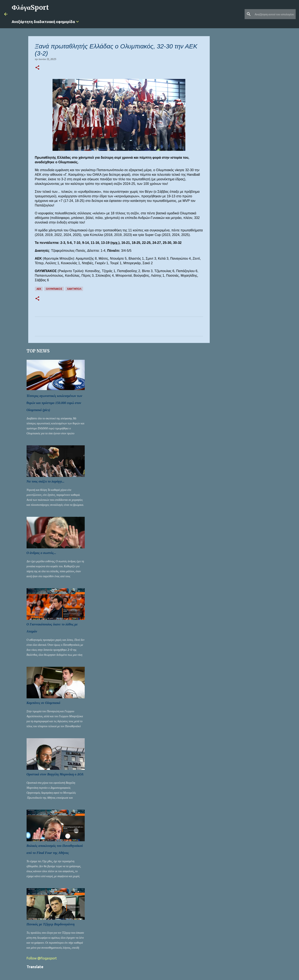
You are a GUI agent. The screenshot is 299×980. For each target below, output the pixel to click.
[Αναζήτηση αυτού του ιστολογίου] (274, 14)
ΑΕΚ (39, 289)
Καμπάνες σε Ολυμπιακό (44, 703)
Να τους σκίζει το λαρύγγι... (46, 481)
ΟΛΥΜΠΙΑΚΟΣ (54, 289)
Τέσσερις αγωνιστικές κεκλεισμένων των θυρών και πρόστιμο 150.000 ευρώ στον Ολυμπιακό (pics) (55, 403)
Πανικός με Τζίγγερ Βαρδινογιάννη (51, 924)
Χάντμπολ (74, 289)
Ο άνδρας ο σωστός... (41, 553)
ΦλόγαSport (30, 7)
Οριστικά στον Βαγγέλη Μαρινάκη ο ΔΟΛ (55, 774)
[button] (37, 68)
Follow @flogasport (42, 958)
